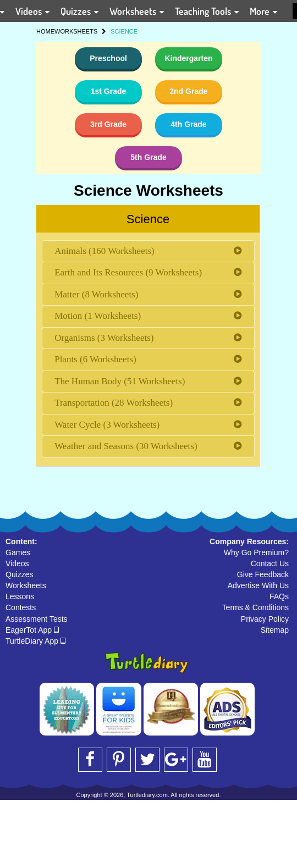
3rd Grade (108, 124)
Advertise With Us (258, 585)
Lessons (20, 596)
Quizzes (20, 574)
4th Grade (188, 124)
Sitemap (275, 630)
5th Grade (148, 157)
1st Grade (109, 91)
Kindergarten (188, 58)
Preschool (108, 58)
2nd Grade (188, 91)
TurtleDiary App (35, 641)
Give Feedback (263, 574)
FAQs (279, 596)
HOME (45, 31)
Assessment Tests (37, 619)
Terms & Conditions (255, 607)
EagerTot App (32, 630)
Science (148, 219)
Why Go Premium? (256, 552)
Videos (17, 563)
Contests (21, 607)
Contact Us (270, 563)
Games (18, 552)
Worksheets (26, 585)
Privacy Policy (265, 619)
